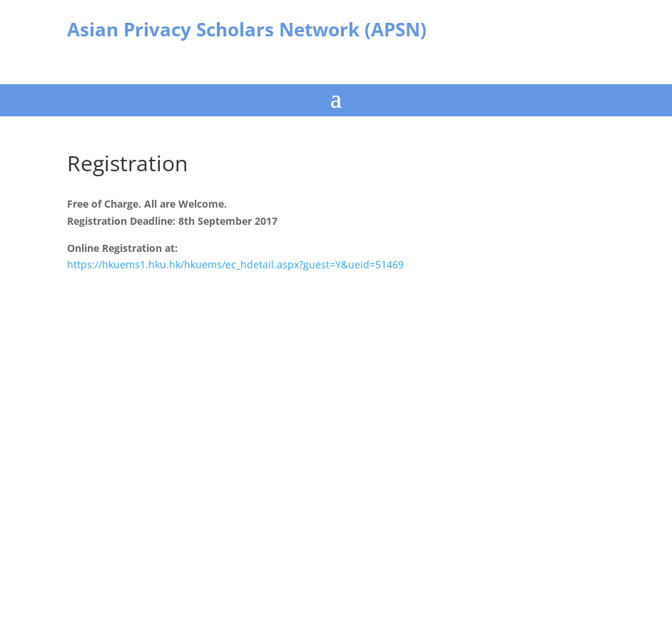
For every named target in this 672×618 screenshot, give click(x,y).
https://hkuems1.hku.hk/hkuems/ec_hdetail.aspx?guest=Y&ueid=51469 (235, 264)
